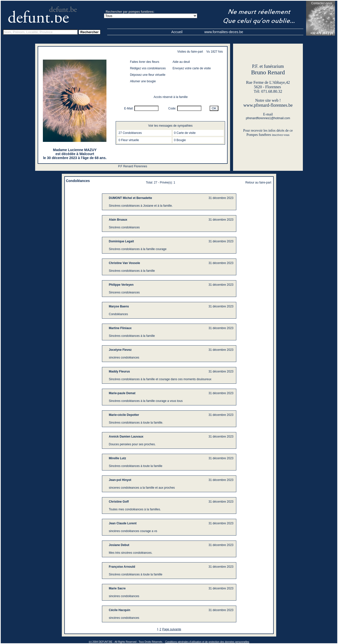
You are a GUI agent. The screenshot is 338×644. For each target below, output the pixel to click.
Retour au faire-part (258, 183)
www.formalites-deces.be (224, 32)
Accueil (177, 32)
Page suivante (172, 629)
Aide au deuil (181, 62)
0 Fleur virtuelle (129, 140)
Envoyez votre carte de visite (192, 68)
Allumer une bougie (143, 81)
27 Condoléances (130, 133)
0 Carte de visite (185, 133)
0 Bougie (180, 140)
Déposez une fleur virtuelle (148, 75)
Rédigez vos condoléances (148, 68)
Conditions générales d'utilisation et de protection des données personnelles (207, 642)
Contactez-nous (322, 3)
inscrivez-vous (281, 135)
